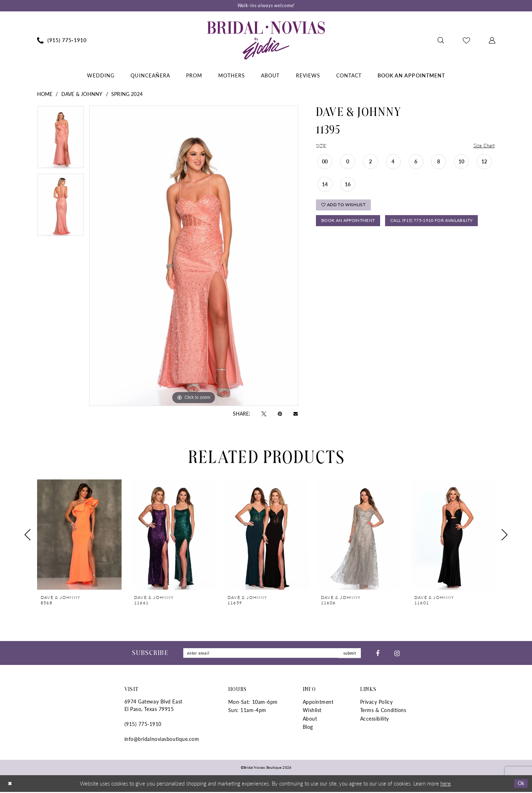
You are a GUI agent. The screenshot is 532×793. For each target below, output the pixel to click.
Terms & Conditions (383, 711)
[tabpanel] (61, 140)
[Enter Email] (272, 654)
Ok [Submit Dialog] (520, 784)
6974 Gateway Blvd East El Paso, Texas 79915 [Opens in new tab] (154, 706)
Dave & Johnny (82, 94)
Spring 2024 (127, 94)
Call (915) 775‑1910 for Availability (367, 241)
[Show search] (441, 41)
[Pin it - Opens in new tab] (280, 414)
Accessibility (375, 720)
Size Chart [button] (484, 146)
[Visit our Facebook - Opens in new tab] (378, 654)
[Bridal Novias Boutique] (266, 41)
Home (45, 94)
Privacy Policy (377, 703)
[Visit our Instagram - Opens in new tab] (397, 654)
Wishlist (312, 711)
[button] (492, 41)
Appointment (318, 703)
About (310, 720)
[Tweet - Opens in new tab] (264, 414)
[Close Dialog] (10, 785)
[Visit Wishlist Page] (466, 41)
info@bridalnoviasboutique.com (162, 740)
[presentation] (79, 535)
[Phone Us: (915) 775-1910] (62, 41)
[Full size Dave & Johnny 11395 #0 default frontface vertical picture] (194, 256)
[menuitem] (62, 41)
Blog (308, 728)
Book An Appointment (351, 224)
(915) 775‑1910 (143, 725)
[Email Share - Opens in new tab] (296, 414)
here (446, 784)
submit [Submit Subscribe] (349, 654)
